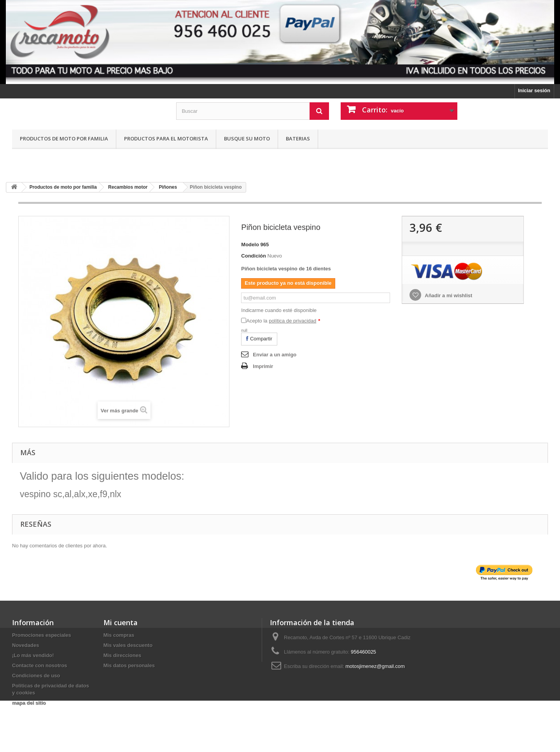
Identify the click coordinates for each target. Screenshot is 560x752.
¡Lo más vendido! (33, 655)
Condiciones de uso (36, 676)
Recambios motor (128, 187)
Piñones (168, 187)
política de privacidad (292, 321)
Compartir (259, 339)
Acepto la (283, 321)
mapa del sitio (29, 703)
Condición (254, 256)
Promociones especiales (42, 635)
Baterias (298, 138)
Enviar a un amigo (275, 355)
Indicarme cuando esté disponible (279, 310)
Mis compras (119, 635)
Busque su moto (247, 138)
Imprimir (263, 366)
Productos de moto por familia (64, 138)
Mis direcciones (122, 655)
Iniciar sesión (534, 90)
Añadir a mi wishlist (448, 295)
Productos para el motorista (166, 138)
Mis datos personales (129, 665)
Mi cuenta (121, 622)
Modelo (250, 245)
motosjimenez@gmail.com (375, 666)
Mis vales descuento (128, 645)
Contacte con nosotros (40, 665)
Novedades (25, 645)
